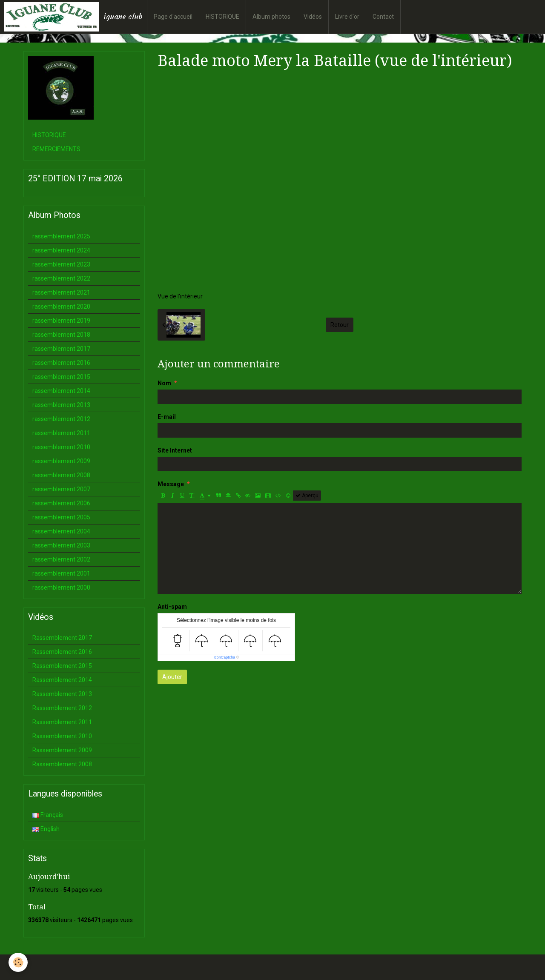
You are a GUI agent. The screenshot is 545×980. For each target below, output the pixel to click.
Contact (383, 17)
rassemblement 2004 (61, 531)
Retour (340, 325)
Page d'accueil (173, 17)
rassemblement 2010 (61, 447)
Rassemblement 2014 (62, 680)
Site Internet (175, 450)
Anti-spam (172, 607)
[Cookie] (18, 962)
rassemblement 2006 (61, 503)
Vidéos (313, 17)
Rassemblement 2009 (62, 750)
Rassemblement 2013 (62, 694)
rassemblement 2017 (61, 349)
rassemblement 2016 (61, 363)
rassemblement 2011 (61, 433)
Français (48, 815)
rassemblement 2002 (61, 559)
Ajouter (172, 677)
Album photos (271, 17)
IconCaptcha (225, 657)
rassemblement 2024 (61, 250)
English (46, 829)
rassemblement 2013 (61, 405)
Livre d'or (347, 17)
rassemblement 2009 (61, 461)
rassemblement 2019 (61, 321)
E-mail (167, 417)
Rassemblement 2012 (62, 708)
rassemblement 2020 (61, 307)
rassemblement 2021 (61, 292)
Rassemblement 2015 (62, 666)
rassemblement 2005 (61, 517)
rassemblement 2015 (61, 377)
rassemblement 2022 (61, 278)
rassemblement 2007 (61, 489)
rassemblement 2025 (61, 236)
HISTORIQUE (222, 17)
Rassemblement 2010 (62, 736)
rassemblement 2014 (61, 391)
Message (171, 484)
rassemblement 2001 (61, 573)
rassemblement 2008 (61, 475)
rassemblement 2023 (61, 264)
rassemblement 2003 (61, 545)
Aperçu (307, 496)
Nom (164, 383)
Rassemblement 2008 (62, 764)
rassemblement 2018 (61, 335)
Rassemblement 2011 (62, 722)
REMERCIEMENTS (56, 149)
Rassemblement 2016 (62, 652)
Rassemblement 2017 (62, 638)
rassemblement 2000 (61, 587)
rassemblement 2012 (61, 419)
